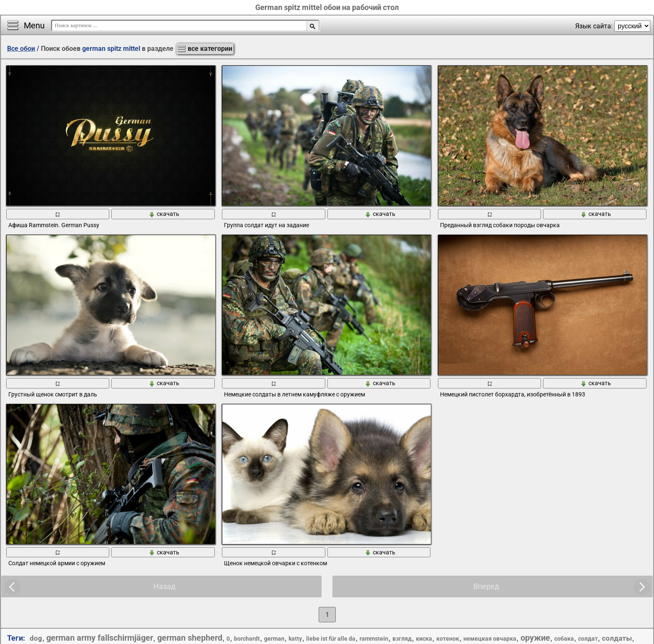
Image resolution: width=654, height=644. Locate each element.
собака (564, 639)
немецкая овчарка (490, 639)
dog (36, 638)
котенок (448, 639)
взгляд (402, 639)
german (274, 639)
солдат (588, 639)
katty (295, 639)
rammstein (374, 639)
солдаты (617, 638)
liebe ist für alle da (331, 639)
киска (424, 639)
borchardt (247, 639)
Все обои (21, 49)
